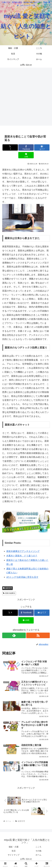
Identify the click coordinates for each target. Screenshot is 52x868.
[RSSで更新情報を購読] (38, 635)
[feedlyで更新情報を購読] (14, 635)
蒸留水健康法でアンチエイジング (23, 551)
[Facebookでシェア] (26, 147)
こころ (38, 847)
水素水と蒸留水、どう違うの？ (22, 556)
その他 (38, 851)
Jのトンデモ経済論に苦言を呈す (22, 577)
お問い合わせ (26, 859)
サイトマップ (14, 855)
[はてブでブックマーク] (42, 147)
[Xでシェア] (10, 147)
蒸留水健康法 (9, 593)
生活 (14, 851)
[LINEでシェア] (26, 155)
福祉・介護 (14, 847)
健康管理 (7, 588)
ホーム (38, 855)
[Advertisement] (26, 96)
